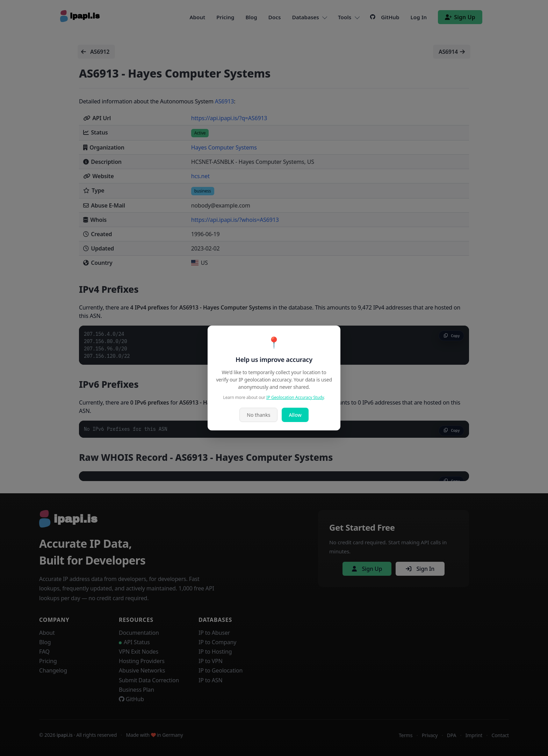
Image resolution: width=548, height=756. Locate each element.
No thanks (258, 415)
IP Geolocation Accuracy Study (295, 397)
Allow (295, 415)
